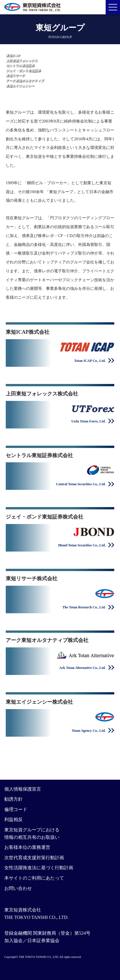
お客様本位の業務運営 (27, 847)
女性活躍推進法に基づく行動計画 (39, 868)
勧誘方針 (13, 799)
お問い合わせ (18, 888)
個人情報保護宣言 (23, 789)
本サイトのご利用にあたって (34, 878)
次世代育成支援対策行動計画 (34, 858)
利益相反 (13, 819)
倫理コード (16, 809)
